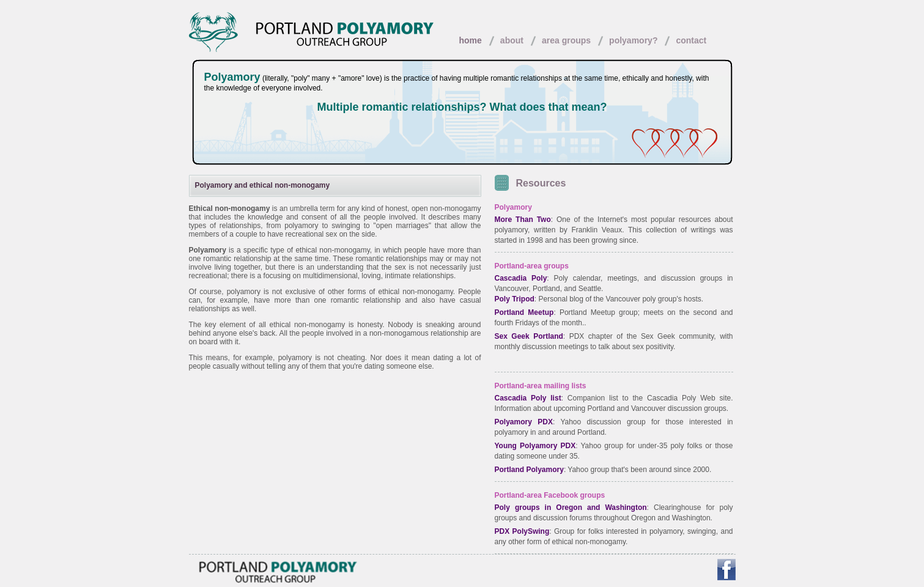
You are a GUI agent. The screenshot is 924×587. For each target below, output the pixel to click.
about (512, 40)
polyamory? (633, 40)
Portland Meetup (524, 312)
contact (691, 40)
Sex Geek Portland (529, 336)
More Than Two (523, 220)
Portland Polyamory (529, 470)
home (471, 40)
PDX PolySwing (522, 531)
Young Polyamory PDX (535, 446)
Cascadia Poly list (528, 398)
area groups (566, 40)
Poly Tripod (515, 299)
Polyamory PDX (524, 422)
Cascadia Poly (521, 278)
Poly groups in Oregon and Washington (571, 508)
